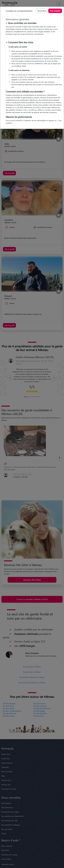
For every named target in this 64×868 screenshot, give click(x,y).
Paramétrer (42, 11)
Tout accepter (55, 11)
